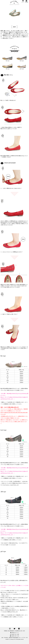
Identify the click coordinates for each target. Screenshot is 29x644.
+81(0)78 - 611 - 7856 (14, 634)
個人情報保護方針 (11, 631)
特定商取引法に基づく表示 (20, 631)
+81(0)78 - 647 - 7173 (14, 636)
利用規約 (6, 631)
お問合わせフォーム (14, 633)
